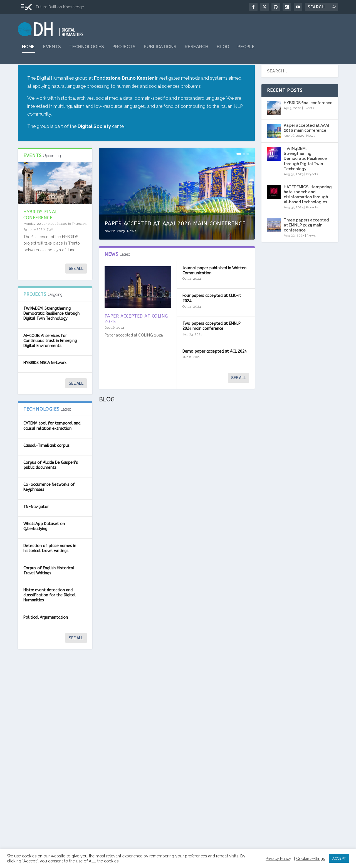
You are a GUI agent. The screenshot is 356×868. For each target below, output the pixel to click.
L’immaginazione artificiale (206, 740)
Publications (160, 51)
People (246, 51)
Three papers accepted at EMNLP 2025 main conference (306, 240)
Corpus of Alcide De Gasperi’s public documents (51, 480)
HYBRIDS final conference (40, 229)
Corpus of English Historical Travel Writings (49, 585)
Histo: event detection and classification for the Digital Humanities (50, 610)
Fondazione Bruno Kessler (124, 92)
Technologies (87, 51)
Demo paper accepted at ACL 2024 (215, 366)
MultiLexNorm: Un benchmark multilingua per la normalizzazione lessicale (216, 489)
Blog (223, 51)
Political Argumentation (46, 632)
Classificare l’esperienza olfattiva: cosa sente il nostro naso (136, 777)
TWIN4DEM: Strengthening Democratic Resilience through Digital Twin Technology (51, 328)
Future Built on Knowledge (60, 7)
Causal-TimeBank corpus (46, 460)
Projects (124, 51)
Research (196, 51)
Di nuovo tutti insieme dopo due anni (133, 483)
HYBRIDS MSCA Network (45, 377)
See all (76, 283)
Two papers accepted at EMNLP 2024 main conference (212, 341)
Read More (119, 530)
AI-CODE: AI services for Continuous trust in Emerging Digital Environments (50, 355)
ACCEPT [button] (339, 858)
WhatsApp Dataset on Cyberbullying (44, 541)
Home (28, 51)
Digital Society (94, 141)
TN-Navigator (36, 521)
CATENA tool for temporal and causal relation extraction (52, 440)
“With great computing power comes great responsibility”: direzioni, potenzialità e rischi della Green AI (136, 611)
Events (52, 51)
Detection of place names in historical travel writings (50, 563)
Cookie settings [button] (311, 858)
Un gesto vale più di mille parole (211, 621)
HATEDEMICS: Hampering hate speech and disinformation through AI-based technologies (308, 209)
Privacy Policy (278, 858)
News (132, 245)
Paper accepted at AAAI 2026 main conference (175, 238)
